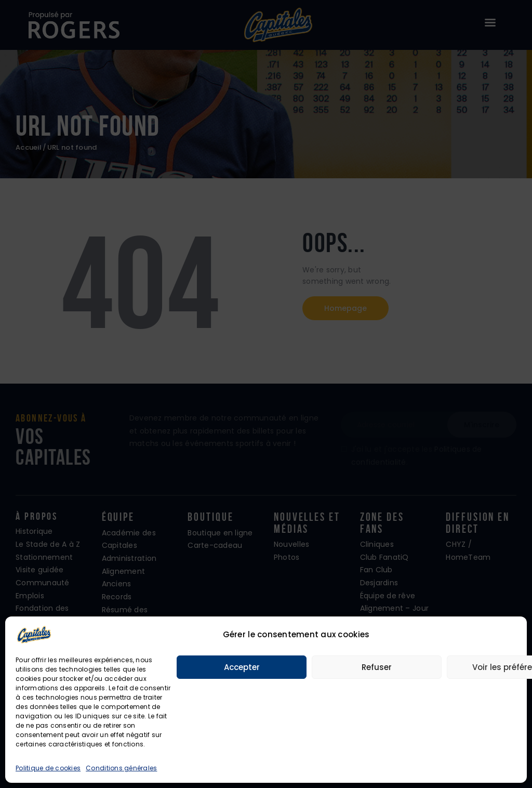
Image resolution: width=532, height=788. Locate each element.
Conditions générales (121, 768)
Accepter (242, 667)
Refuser (377, 667)
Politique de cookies (48, 768)
